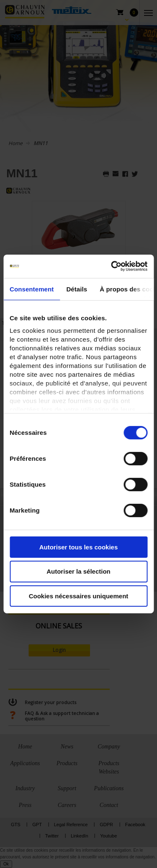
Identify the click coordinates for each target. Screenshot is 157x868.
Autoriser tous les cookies (79, 547)
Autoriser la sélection (78, 571)
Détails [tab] (77, 289)
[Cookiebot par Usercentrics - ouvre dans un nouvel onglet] (112, 266)
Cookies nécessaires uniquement (79, 596)
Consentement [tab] (32, 289)
